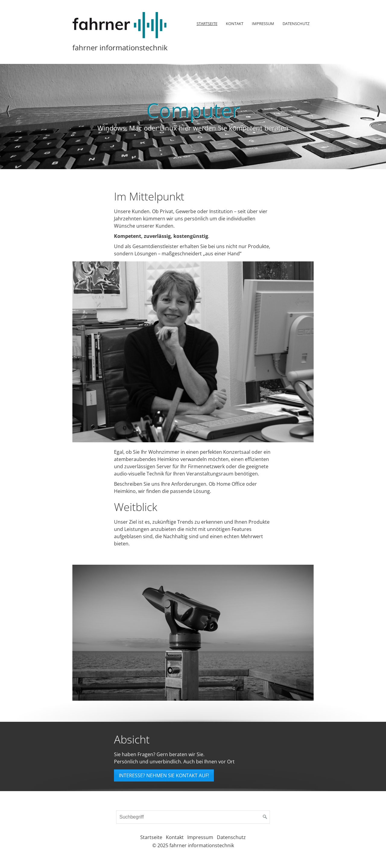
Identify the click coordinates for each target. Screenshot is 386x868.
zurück (8, 117)
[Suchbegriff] (193, 817)
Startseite (207, 24)
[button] (164, 775)
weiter (378, 117)
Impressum (263, 24)
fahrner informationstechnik (120, 47)
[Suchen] (265, 817)
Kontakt (235, 24)
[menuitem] (207, 24)
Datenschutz (296, 24)
